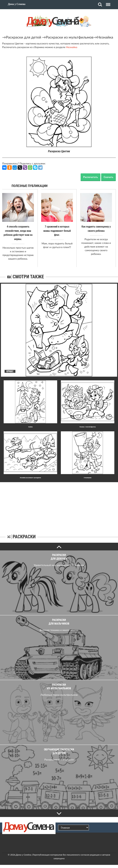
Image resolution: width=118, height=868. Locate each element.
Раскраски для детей (24, 37)
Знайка (30, 426)
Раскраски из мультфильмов (70, 37)
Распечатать (91, 177)
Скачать (108, 177)
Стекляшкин (88, 477)
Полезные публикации (30, 186)
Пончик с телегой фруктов (88, 426)
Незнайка (105, 37)
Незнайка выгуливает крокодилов (31, 477)
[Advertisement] (59, 505)
